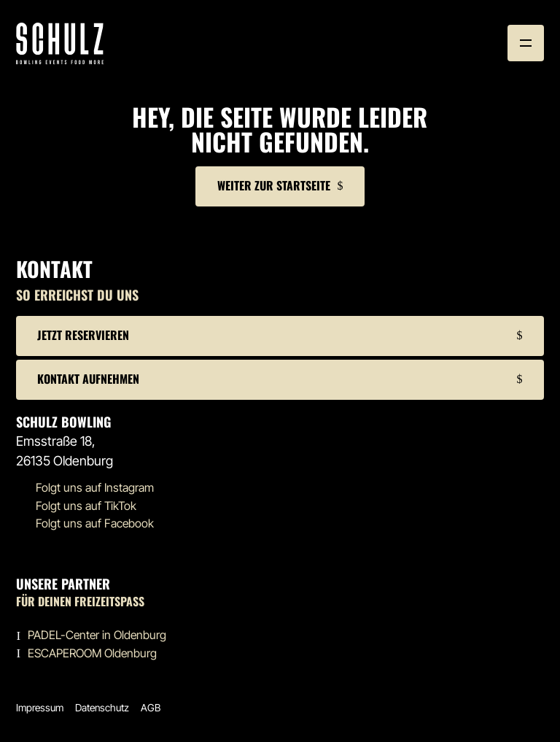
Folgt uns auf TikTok (86, 506)
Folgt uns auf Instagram (95, 488)
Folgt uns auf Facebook (95, 523)
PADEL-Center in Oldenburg (97, 635)
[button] (526, 43)
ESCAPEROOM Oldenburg (92, 653)
